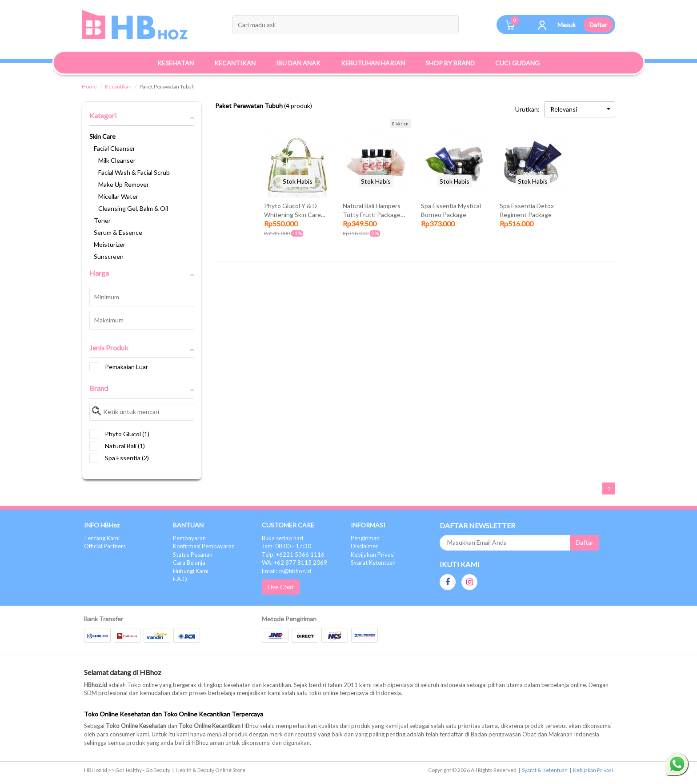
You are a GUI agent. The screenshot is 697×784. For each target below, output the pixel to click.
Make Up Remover (124, 184)
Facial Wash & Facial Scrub (134, 172)
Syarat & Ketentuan (545, 770)
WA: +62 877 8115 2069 (294, 563)
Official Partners (105, 546)
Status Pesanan (193, 555)
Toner (102, 220)
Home (89, 86)
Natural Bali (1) (117, 446)
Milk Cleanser (117, 160)
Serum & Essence (118, 232)
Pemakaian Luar (119, 367)
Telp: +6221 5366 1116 (293, 555)
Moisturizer (110, 244)
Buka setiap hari (282, 538)
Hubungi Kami (191, 571)
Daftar (598, 25)
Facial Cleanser (114, 148)
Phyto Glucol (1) (119, 434)
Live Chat (281, 587)
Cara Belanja (189, 563)
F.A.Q (180, 579)
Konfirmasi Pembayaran (204, 546)
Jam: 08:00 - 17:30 (286, 546)
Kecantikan (118, 86)
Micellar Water (118, 196)
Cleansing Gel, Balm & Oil (133, 208)
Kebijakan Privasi (373, 555)
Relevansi (580, 109)
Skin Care (102, 136)
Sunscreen (109, 256)
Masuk (567, 25)
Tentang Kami (102, 538)
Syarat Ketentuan (373, 563)
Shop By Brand (450, 63)
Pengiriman (365, 538)
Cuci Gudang (517, 63)
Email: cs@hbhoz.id (286, 571)
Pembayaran (189, 538)
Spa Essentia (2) (119, 458)
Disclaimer (364, 546)
